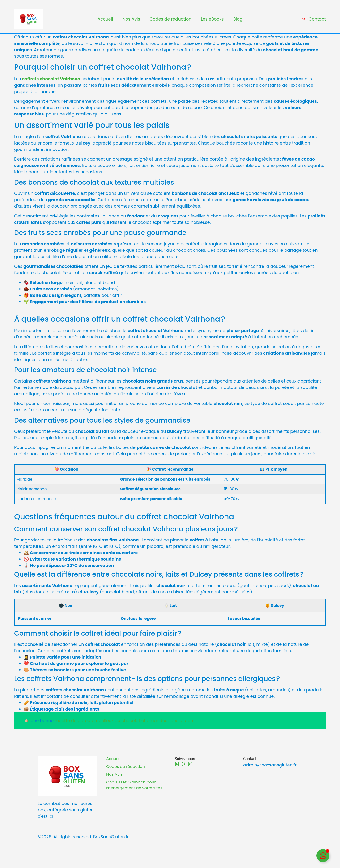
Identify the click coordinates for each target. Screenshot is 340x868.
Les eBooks (212, 21)
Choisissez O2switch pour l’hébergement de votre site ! (136, 795)
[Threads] (184, 769)
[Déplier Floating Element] (323, 856)
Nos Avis (131, 21)
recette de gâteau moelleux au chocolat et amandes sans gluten (124, 725)
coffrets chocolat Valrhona (51, 83)
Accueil (105, 21)
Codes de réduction (170, 21)
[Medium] (177, 769)
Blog (238, 21)
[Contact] (303, 21)
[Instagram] (190, 769)
